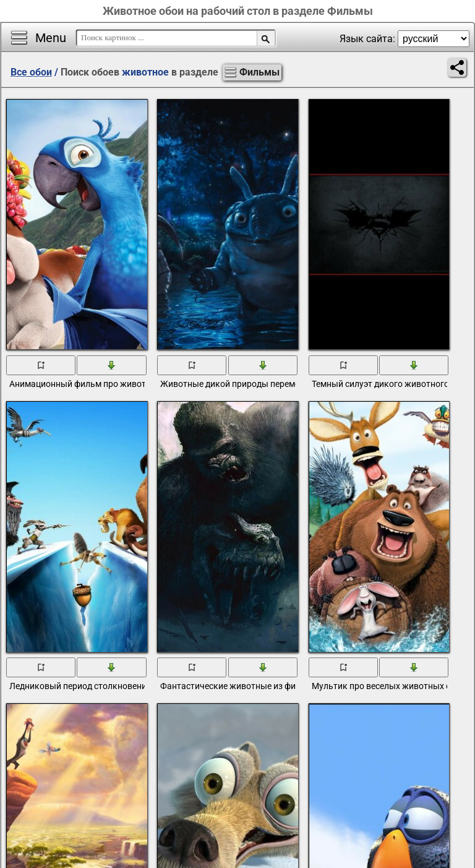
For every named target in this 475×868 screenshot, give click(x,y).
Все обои (31, 72)
